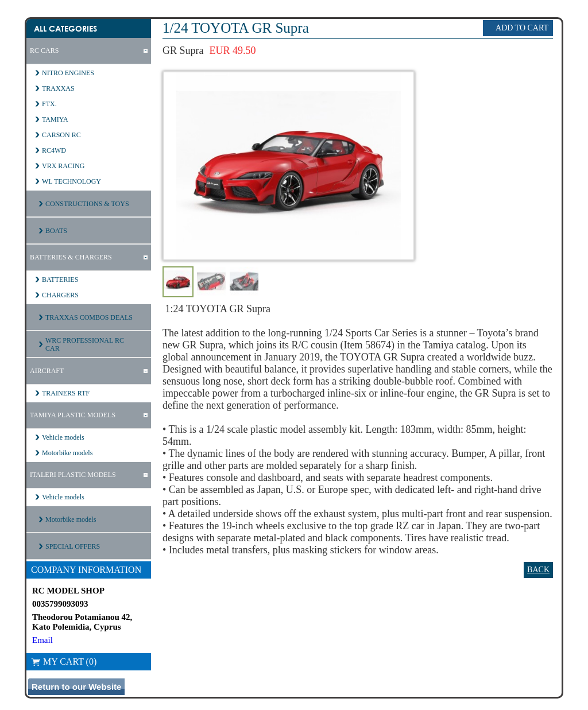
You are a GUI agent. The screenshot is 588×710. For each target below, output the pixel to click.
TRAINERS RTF (66, 393)
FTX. (49, 104)
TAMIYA (55, 119)
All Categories (65, 28)
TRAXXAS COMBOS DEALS (89, 317)
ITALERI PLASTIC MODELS (73, 475)
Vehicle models (63, 437)
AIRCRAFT (47, 371)
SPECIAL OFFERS (73, 546)
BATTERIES (60, 280)
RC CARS (44, 51)
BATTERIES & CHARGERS (71, 257)
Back (538, 570)
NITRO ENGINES (68, 73)
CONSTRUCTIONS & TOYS (87, 204)
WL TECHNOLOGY (71, 181)
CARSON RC (61, 135)
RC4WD (54, 150)
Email (42, 640)
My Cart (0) (64, 661)
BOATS (56, 231)
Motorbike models (67, 453)
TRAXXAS (58, 88)
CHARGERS (60, 295)
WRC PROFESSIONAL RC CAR (85, 344)
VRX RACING (63, 166)
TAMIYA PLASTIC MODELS (73, 415)
